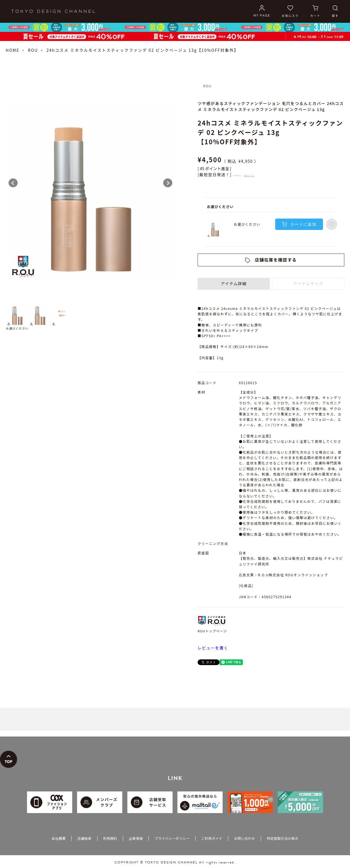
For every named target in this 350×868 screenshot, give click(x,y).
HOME (13, 50)
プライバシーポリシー (172, 838)
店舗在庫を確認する (276, 260)
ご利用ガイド (212, 838)
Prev (13, 183)
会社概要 (59, 838)
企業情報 (136, 838)
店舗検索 (84, 838)
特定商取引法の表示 (282, 838)
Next (168, 183)
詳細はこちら (249, 175)
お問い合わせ (245, 838)
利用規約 (110, 838)
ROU (33, 50)
